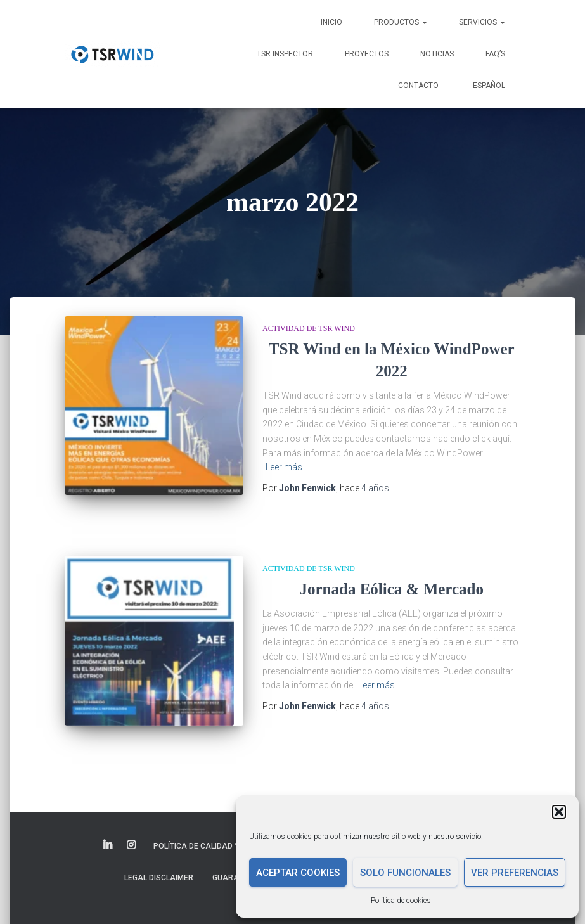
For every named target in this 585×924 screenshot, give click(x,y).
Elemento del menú (109, 832)
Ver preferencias (515, 873)
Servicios (482, 22)
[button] (559, 812)
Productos (401, 22)
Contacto (418, 86)
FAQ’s (495, 54)
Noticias (437, 54)
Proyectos (367, 54)
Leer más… (287, 467)
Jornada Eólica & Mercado (392, 585)
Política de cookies (401, 901)
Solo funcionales (405, 873)
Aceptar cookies (298, 873)
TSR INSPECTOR (285, 54)
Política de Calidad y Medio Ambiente (228, 833)
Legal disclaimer (159, 864)
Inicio (331, 22)
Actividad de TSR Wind (309, 328)
